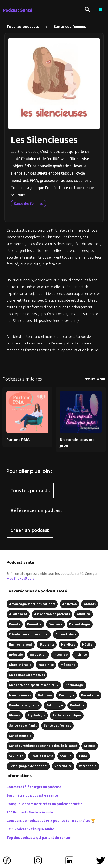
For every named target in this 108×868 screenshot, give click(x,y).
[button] (101, 10)
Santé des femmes (70, 26)
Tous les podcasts (23, 26)
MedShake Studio (21, 579)
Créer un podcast (30, 530)
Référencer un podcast (36, 510)
